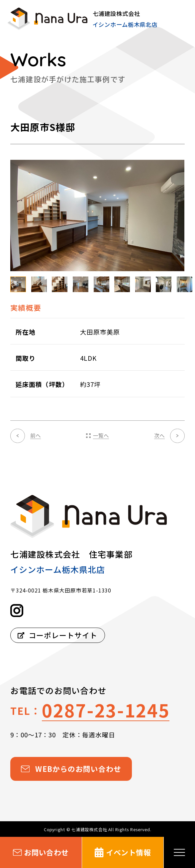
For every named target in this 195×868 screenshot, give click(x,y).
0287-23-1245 (106, 710)
